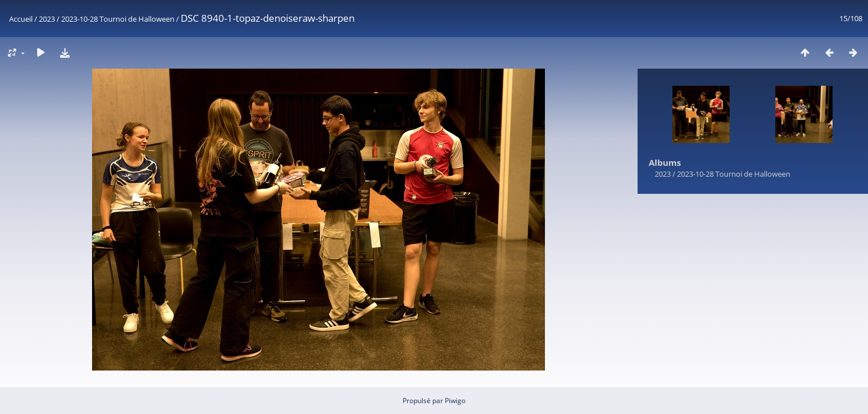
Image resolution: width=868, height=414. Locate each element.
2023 (47, 19)
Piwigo (455, 401)
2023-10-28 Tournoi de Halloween (118, 19)
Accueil (21, 19)
